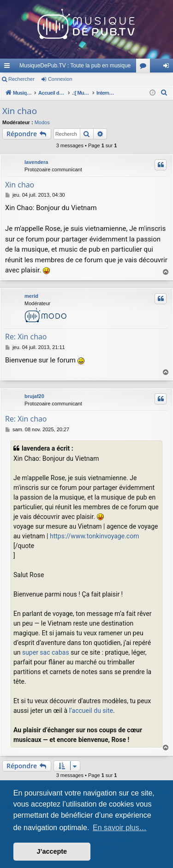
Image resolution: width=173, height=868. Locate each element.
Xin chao (20, 111)
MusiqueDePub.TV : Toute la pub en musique (75, 66)
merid (31, 296)
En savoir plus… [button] (120, 828)
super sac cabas (46, 652)
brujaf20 (34, 396)
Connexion (60, 79)
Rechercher (21, 79)
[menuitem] (164, 93)
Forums (145, 67)
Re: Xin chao (26, 337)
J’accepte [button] (52, 851)
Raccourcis (9, 67)
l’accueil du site (91, 711)
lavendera (36, 162)
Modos (42, 122)
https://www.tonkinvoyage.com (94, 536)
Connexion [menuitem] (168, 67)
